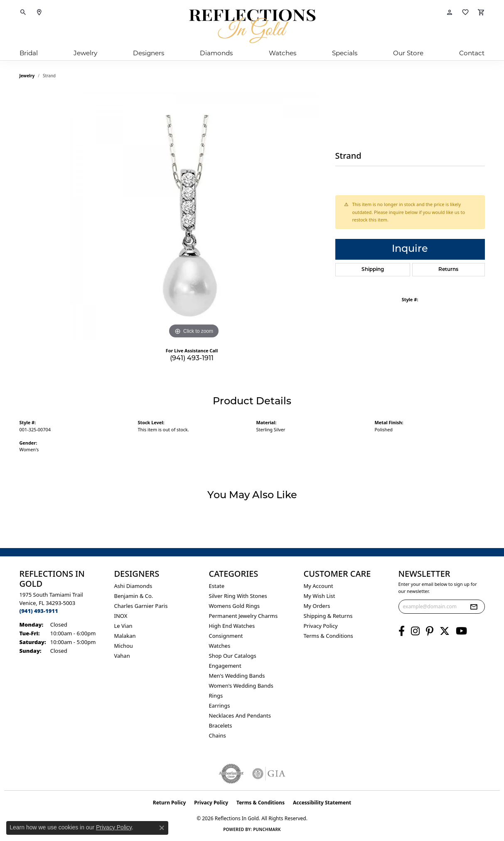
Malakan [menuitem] (125, 636)
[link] (39, 12)
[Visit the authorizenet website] (231, 774)
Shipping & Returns (328, 616)
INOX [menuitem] (121, 616)
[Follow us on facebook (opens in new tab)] (402, 631)
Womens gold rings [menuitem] (235, 606)
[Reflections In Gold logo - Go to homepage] (252, 26)
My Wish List (320, 596)
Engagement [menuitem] (225, 666)
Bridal (29, 53)
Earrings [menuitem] (220, 706)
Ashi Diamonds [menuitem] (133, 586)
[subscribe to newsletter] (474, 607)
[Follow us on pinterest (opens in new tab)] (430, 631)
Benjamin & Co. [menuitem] (134, 596)
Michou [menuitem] (124, 646)
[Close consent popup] (162, 828)
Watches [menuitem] (220, 646)
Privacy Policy (321, 626)
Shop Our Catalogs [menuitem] (233, 656)
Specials (345, 53)
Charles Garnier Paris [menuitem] (141, 606)
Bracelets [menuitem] (221, 725)
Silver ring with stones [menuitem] (238, 596)
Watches (283, 53)
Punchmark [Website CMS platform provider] (267, 829)
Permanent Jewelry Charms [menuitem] (243, 616)
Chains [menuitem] (218, 735)
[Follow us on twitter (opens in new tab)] (445, 631)
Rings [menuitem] (216, 696)
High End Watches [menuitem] (232, 626)
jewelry (27, 76)
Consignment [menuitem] (226, 636)
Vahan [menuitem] (122, 656)
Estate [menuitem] (217, 586)
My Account (318, 586)
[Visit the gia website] (269, 774)
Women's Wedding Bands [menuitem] (241, 686)
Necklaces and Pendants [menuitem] (240, 716)
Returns (448, 270)
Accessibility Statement (322, 803)
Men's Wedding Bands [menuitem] (237, 676)
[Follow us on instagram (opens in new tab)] (415, 631)
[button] (23, 12)
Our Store (408, 53)
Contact (472, 53)
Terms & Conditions (328, 636)
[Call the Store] (39, 611)
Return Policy (170, 803)
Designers (149, 53)
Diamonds (216, 53)
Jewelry (85, 53)
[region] (194, 216)
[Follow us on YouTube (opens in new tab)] (461, 631)
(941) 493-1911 (192, 359)
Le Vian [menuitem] (123, 626)
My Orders (317, 606)
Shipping (373, 270)
